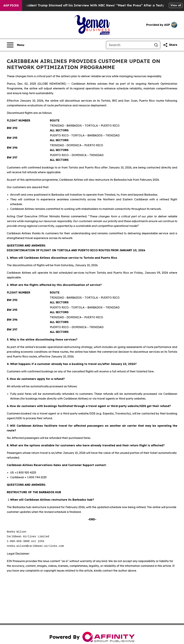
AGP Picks (11, 5)
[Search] (129, 45)
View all (176, 5)
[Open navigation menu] (16, 45)
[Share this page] (170, 45)
